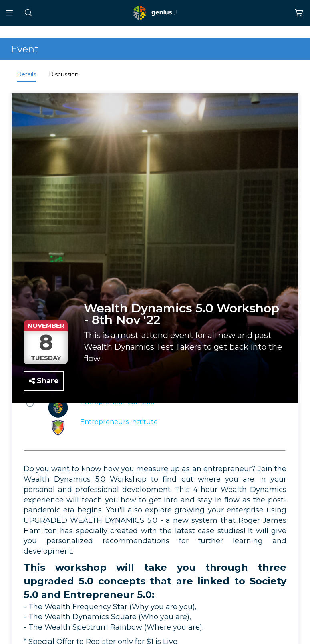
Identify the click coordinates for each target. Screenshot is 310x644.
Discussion (64, 74)
